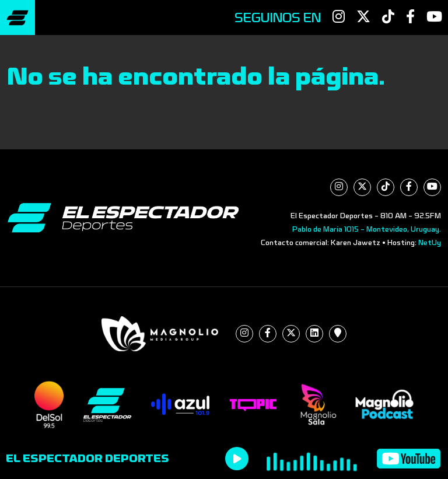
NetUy (430, 243)
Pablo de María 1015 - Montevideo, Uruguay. (367, 229)
